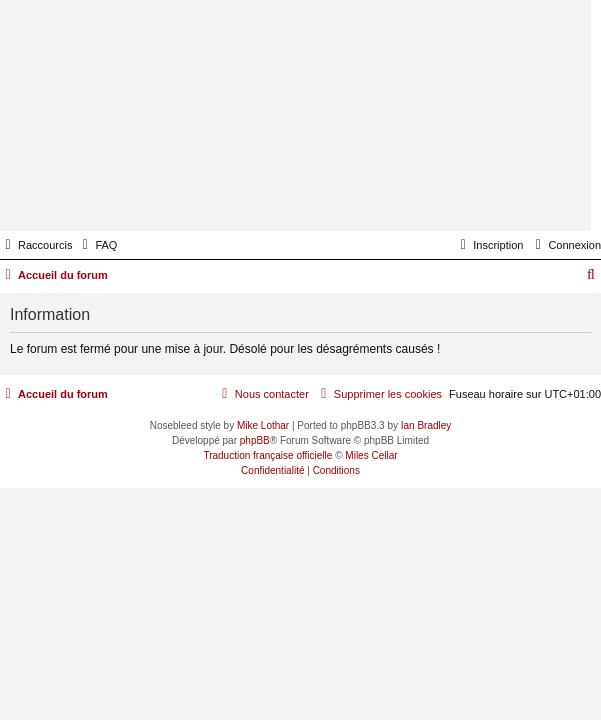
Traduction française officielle (267, 455)
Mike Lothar (263, 425)
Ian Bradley (426, 425)
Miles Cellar (371, 455)
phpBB (255, 440)
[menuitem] (97, 245)
